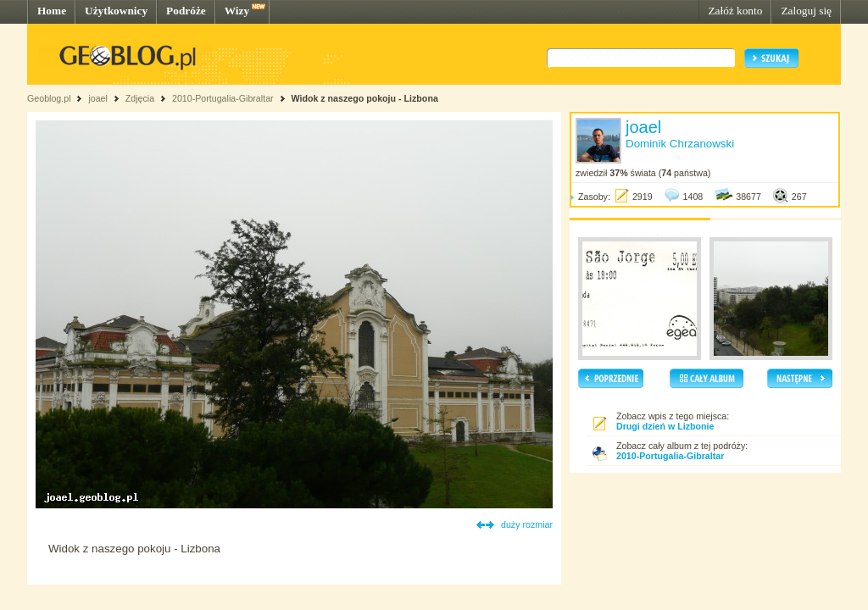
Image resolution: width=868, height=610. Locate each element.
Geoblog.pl (49, 98)
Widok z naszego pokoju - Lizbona (364, 98)
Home (52, 11)
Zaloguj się (806, 11)
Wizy (237, 11)
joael (98, 98)
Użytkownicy (116, 11)
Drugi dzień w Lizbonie (665, 426)
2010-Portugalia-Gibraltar (223, 98)
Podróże (186, 11)
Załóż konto (735, 11)
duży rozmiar (527, 524)
